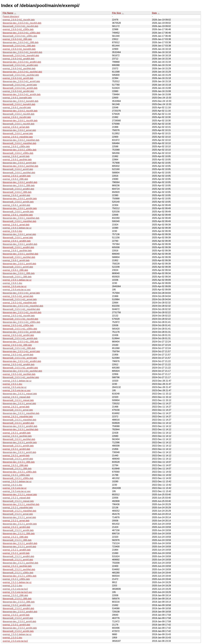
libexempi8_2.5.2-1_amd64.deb (18, 556)
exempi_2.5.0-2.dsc (12, 638)
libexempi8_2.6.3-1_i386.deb (17, 469)
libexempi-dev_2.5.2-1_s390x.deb (19, 576)
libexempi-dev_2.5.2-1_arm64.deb (20, 524)
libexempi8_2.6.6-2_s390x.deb (18, 153)
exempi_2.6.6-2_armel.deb (16, 127)
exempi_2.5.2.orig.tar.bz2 (15, 589)
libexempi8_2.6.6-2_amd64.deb (18, 189)
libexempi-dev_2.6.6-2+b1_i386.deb (21, 42)
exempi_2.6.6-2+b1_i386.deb (17, 39)
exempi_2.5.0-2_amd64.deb (17, 605)
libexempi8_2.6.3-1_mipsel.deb (18, 400)
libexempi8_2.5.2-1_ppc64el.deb (19, 569)
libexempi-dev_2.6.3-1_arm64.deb (20, 442)
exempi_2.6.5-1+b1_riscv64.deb (19, 316)
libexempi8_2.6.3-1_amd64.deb (18, 423)
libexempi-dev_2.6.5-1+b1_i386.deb (21, 342)
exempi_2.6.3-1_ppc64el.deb (17, 436)
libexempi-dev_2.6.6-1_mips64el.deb (21, 218)
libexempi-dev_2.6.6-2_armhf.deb (19, 163)
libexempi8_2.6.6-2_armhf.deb (18, 169)
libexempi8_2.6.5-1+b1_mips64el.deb (21, 309)
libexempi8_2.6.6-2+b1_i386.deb (19, 46)
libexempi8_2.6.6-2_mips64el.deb (19, 143)
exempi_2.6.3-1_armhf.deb (16, 456)
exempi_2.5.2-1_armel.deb (16, 521)
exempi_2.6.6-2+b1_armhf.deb (18, 78)
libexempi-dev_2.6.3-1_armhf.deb (19, 452)
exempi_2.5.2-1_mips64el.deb (18, 508)
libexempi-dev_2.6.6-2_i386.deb (19, 186)
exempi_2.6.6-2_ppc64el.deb (17, 160)
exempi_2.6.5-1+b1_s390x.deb (18, 325)
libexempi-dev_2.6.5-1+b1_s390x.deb (21, 322)
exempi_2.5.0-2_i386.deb (15, 595)
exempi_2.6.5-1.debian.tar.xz (17, 381)
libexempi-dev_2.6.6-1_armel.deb (19, 234)
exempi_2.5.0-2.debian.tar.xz (17, 634)
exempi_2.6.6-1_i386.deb (15, 270)
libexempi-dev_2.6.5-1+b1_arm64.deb (22, 332)
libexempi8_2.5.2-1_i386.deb (17, 540)
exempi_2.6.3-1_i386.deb (15, 465)
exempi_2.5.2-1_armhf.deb (16, 553)
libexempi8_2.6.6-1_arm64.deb (18, 212)
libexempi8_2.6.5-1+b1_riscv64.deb (20, 319)
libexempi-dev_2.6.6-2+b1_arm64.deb (22, 94)
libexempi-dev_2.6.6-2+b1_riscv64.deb (22, 23)
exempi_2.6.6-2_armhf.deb (16, 156)
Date (154, 13)
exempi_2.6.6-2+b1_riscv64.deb (19, 20)
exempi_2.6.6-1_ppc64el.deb (17, 251)
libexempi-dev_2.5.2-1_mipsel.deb (20, 495)
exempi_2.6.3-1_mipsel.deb (16, 397)
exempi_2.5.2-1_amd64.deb (17, 550)
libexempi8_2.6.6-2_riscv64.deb (19, 114)
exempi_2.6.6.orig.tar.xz (15, 286)
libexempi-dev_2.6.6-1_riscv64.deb (20, 121)
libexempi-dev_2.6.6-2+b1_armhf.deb (21, 81)
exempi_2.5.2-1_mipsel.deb (16, 498)
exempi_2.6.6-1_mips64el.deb (18, 215)
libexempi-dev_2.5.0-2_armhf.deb (19, 621)
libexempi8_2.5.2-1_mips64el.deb (19, 511)
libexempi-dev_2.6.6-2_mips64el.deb (21, 140)
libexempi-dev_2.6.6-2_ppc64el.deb (20, 166)
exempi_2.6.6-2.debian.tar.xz (17, 228)
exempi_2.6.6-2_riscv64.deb (17, 108)
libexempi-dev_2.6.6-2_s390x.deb (19, 150)
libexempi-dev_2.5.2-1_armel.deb (19, 517)
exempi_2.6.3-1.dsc (12, 485)
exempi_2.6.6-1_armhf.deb (16, 260)
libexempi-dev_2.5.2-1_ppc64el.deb (20, 563)
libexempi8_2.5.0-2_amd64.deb (18, 608)
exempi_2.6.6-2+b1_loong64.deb (19, 49)
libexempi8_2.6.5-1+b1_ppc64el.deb (21, 377)
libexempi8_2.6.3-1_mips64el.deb (19, 420)
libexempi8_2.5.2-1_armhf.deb (18, 560)
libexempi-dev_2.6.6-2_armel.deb (19, 130)
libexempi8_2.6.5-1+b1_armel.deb (20, 299)
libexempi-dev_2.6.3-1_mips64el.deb (21, 413)
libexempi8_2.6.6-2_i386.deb (17, 192)
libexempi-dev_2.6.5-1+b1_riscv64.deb (22, 312)
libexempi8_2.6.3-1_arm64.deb (18, 446)
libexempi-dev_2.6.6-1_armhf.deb (19, 264)
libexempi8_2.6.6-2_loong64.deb (19, 104)
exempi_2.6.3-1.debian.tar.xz (17, 481)
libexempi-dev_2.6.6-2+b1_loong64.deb (22, 52)
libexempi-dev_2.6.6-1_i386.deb (19, 273)
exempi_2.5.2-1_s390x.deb (16, 579)
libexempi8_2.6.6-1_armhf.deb (18, 267)
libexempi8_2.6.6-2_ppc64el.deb (19, 173)
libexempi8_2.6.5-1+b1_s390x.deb (20, 329)
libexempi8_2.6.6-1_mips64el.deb (19, 221)
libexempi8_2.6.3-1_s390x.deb (18, 478)
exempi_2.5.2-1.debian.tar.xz (17, 582)
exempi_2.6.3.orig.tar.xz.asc (17, 491)
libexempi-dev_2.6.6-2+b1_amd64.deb (22, 62)
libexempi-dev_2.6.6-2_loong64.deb (20, 101)
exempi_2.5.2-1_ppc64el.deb (17, 566)
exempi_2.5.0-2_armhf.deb (16, 615)
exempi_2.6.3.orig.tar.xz (15, 488)
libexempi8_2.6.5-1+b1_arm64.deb (20, 338)
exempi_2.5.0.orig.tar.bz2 (15, 641)
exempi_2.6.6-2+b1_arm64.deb (18, 91)
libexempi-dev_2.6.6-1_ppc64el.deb (20, 254)
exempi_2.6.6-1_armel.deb (16, 225)
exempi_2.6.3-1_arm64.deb (16, 449)
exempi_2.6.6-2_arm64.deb (16, 195)
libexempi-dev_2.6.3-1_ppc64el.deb (20, 429)
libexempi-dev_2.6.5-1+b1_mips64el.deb (23, 306)
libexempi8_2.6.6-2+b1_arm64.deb (20, 88)
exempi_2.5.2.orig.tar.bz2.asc (17, 592)
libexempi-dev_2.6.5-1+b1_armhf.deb (21, 351)
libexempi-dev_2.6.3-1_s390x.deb (19, 472)
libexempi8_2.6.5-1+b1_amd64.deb (20, 368)
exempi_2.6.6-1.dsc (12, 283)
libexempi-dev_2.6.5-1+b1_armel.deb (21, 293)
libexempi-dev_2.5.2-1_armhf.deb (19, 547)
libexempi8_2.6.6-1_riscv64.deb (19, 124)
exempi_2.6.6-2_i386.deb (15, 179)
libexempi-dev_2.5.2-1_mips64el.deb (21, 504)
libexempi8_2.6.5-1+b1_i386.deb (19, 348)
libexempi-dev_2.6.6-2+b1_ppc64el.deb (22, 72)
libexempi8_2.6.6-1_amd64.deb (18, 247)
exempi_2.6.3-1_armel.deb (16, 407)
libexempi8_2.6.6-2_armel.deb (18, 133)
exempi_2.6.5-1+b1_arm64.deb (18, 335)
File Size (117, 13)
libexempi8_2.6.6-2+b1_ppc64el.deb (21, 75)
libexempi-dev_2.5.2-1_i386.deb (19, 534)
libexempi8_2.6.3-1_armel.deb (18, 410)
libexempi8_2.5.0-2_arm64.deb (18, 631)
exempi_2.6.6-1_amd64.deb (17, 241)
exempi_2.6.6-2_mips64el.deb (18, 137)
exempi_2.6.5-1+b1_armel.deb (18, 296)
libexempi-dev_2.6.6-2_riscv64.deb (20, 111)
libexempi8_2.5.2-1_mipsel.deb (18, 501)
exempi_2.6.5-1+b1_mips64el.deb (20, 303)
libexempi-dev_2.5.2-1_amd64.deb (20, 543)
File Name (8, 13)
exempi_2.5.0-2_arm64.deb (16, 625)
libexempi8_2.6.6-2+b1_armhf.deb (20, 85)
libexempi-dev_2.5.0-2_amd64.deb (20, 612)
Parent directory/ (11, 16)
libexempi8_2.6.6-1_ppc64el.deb (19, 257)
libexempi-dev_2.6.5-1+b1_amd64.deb (22, 361)
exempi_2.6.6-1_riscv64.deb (17, 117)
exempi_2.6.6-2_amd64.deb (17, 176)
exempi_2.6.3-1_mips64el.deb (18, 417)
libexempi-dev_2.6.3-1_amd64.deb (20, 426)
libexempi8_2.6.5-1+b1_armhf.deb (20, 358)
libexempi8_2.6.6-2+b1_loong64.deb (21, 55)
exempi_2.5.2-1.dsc (12, 586)
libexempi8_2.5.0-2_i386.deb (17, 599)
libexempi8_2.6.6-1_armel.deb (18, 238)
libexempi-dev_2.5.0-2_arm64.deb (20, 628)
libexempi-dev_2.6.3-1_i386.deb (19, 462)
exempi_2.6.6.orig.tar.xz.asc (17, 290)
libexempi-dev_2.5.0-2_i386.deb (19, 602)
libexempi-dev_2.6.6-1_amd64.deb (20, 244)
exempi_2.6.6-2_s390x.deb (16, 147)
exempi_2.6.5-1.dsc (12, 384)
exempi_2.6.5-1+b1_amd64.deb (19, 365)
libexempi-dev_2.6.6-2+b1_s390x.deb (21, 33)
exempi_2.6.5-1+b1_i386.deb (17, 345)
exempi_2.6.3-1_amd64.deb (17, 433)
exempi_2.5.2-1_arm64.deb (16, 527)
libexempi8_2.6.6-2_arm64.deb (18, 202)
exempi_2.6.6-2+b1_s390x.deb (18, 29)
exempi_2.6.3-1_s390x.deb (16, 475)
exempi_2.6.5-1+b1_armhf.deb (18, 355)
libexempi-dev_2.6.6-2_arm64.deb (20, 199)
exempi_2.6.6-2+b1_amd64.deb (19, 59)
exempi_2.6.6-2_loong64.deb (17, 98)
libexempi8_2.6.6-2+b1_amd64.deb (20, 65)
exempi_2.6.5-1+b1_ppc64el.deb (19, 374)
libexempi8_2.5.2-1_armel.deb (18, 514)
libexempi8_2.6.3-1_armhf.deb (18, 459)
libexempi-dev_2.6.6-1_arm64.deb (20, 208)
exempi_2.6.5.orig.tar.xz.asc (17, 390)
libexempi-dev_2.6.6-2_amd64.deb (20, 182)
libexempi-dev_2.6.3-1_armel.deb (19, 403)
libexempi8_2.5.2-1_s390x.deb (18, 573)
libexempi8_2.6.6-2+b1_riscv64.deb (20, 26)
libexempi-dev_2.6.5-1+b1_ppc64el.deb (22, 371)
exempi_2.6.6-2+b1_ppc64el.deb (19, 69)
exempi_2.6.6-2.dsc (12, 231)
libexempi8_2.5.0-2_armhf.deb (18, 618)
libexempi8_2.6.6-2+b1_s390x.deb (20, 36)
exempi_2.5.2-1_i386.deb (15, 537)
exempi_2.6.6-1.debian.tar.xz (17, 280)
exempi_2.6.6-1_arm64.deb (16, 205)
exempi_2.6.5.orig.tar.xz (15, 387)
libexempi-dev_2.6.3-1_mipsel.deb (20, 394)
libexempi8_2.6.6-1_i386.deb (17, 277)
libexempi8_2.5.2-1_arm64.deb (18, 530)
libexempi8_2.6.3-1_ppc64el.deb (19, 439)
